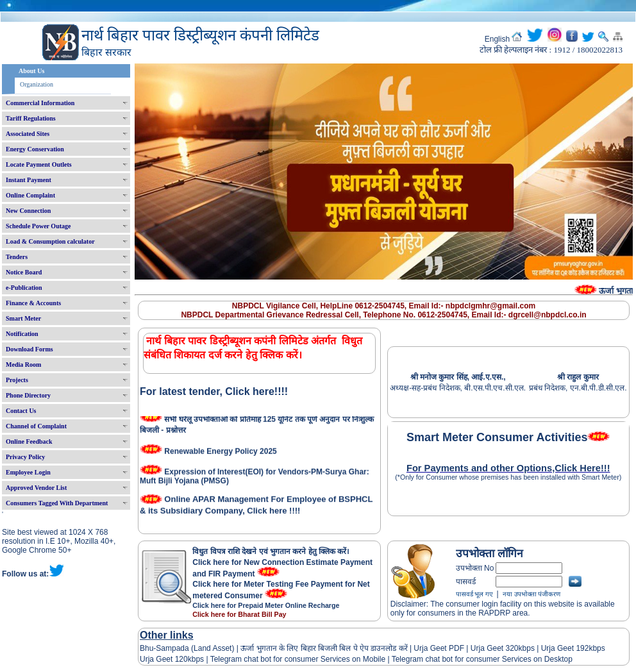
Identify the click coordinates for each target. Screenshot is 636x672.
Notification (22, 334)
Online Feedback (29, 441)
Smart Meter (23, 318)
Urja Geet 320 (495, 648)
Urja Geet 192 (564, 648)
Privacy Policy (25, 457)
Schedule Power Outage (38, 226)
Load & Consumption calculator (50, 241)
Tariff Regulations (31, 118)
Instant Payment (29, 180)
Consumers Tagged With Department (57, 503)
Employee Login (28, 472)
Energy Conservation (35, 149)
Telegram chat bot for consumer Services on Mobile (298, 659)
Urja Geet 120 (164, 659)
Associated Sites (28, 134)
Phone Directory (28, 395)
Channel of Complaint (36, 426)
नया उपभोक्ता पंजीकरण (531, 594)
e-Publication (24, 288)
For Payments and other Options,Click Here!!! (508, 468)
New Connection (28, 211)
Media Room (23, 365)
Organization (37, 84)
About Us (31, 71)
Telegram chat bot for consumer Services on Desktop (482, 659)
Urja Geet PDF (439, 648)
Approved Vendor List (36, 488)
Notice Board (24, 272)
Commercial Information (40, 103)
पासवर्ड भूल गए (474, 594)
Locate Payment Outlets (39, 164)
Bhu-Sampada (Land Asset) (187, 648)
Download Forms (29, 349)
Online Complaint (30, 195)
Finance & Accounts (33, 303)
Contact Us (21, 411)
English (497, 39)
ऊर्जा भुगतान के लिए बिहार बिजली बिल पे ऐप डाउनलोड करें (324, 648)
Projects (17, 380)
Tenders (17, 257)
